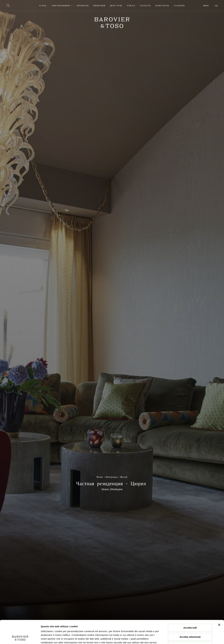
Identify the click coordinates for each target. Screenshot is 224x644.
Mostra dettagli (164, 638)
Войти (206, 6)
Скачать (145, 6)
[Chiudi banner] (219, 603)
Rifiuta (190, 624)
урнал (131, 6)
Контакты (162, 6)
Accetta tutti (190, 606)
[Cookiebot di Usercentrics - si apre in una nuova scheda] (20, 638)
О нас (43, 6)
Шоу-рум (116, 6)
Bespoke (99, 6)
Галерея (179, 6)
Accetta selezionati (190, 615)
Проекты (83, 6)
